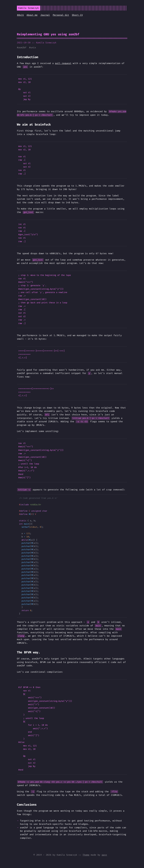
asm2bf (22, 48)
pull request (63, 63)
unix (33, 48)
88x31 (20, 15)
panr (104, 855)
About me (32, 15)
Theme (86, 855)
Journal (45, 15)
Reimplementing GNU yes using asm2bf (48, 34)
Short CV (77, 15)
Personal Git (61, 15)
